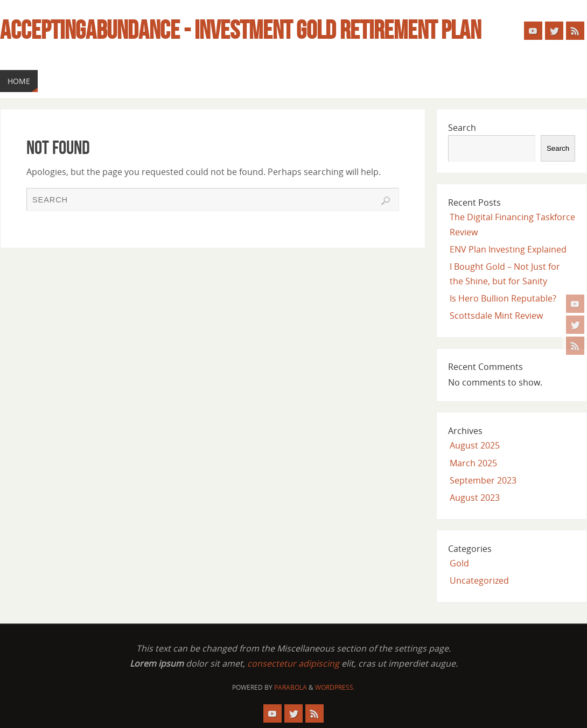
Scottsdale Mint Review (496, 316)
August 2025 (475, 445)
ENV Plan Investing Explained (508, 249)
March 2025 (473, 463)
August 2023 (475, 498)
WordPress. (335, 687)
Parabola (291, 687)
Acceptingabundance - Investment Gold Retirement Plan (240, 30)
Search (462, 128)
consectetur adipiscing (293, 663)
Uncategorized (479, 580)
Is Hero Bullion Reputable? (503, 298)
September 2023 (483, 480)
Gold (459, 563)
